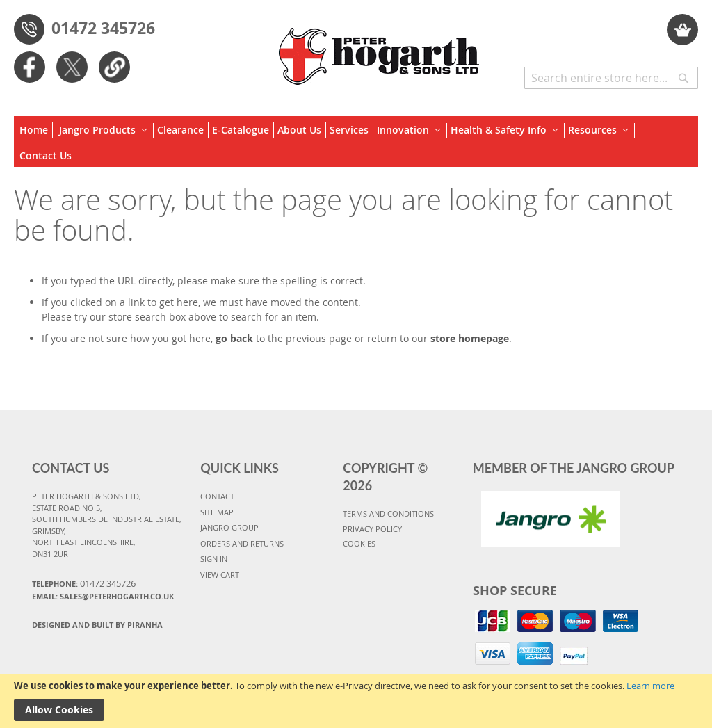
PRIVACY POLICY (372, 529)
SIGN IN (214, 559)
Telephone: (84, 583)
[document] (356, 701)
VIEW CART (220, 575)
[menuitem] (36, 130)
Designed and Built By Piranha (97, 625)
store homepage (470, 338)
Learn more (650, 686)
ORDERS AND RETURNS (242, 543)
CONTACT (217, 496)
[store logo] (380, 49)
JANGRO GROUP (229, 527)
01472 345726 (103, 28)
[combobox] (611, 78)
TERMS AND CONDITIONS (388, 513)
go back (234, 338)
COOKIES (359, 543)
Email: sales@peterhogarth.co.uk (103, 596)
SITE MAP (217, 512)
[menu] (356, 141)
